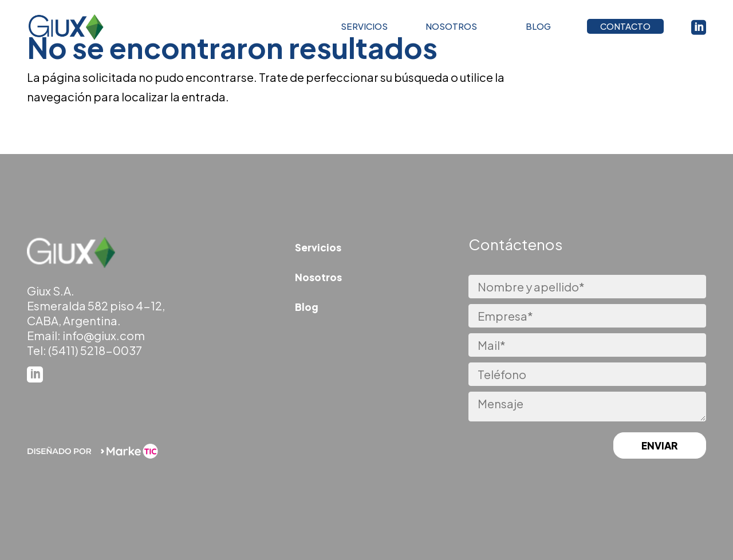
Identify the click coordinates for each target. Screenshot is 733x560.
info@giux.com (104, 335)
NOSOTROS (451, 29)
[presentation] (525, 447)
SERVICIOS (364, 29)
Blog (307, 307)
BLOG (538, 29)
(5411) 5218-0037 (95, 350)
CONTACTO (625, 29)
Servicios (318, 247)
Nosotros (318, 277)
